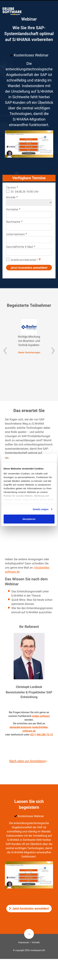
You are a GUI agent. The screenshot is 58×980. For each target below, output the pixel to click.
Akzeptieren (29, 519)
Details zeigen (41, 509)
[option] (29, 337)
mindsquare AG (38, 950)
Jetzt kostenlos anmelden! (29, 909)
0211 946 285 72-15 (42, 735)
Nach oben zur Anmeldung (29, 761)
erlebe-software (41, 716)
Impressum (24, 942)
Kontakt (36, 942)
